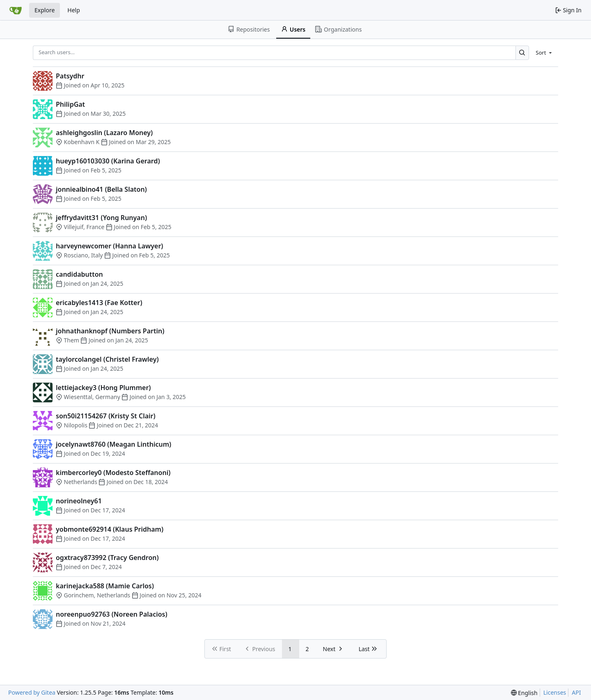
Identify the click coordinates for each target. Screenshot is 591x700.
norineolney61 (79, 501)
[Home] (16, 10)
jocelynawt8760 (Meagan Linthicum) (113, 444)
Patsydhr (70, 76)
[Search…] (522, 53)
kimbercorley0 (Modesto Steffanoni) (113, 473)
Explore (45, 10)
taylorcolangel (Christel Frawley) (107, 359)
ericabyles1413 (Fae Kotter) (99, 303)
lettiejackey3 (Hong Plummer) (103, 388)
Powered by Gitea (32, 692)
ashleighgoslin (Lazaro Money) (104, 133)
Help (74, 10)
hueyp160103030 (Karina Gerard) (108, 161)
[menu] (544, 53)
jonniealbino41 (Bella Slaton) (101, 189)
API (576, 692)
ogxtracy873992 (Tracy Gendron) (107, 558)
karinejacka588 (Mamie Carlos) (105, 586)
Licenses (555, 692)
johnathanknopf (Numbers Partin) (110, 331)
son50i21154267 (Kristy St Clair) (106, 416)
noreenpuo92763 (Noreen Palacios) (112, 614)
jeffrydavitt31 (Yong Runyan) (101, 218)
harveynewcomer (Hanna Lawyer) (110, 246)
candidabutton (79, 274)
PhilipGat (70, 104)
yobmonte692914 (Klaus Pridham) (110, 529)
